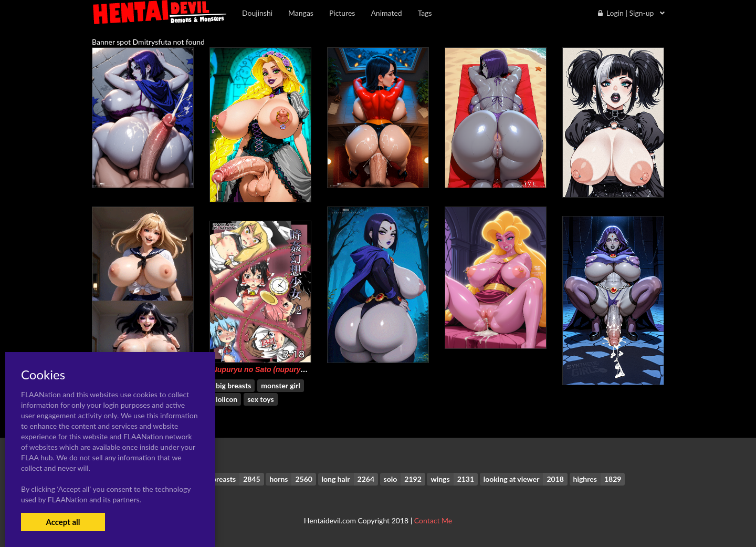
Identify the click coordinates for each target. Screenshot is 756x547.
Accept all (63, 522)
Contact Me (433, 520)
